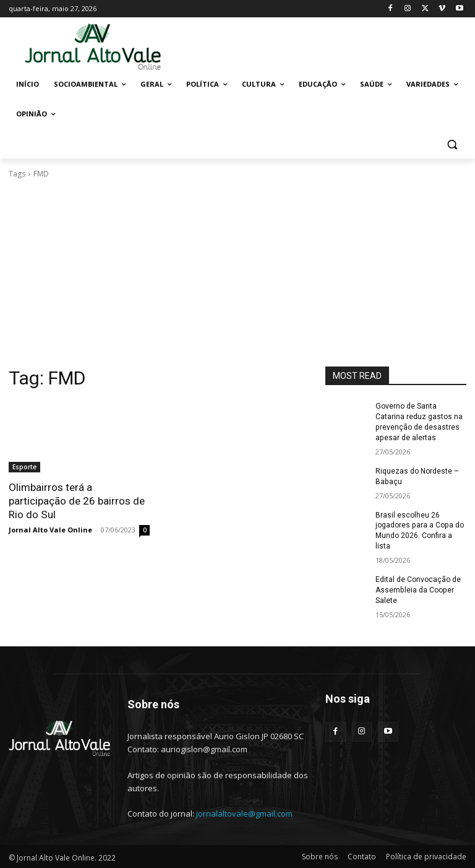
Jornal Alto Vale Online (50, 530)
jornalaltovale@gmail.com (244, 812)
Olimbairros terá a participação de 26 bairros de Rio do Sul (77, 501)
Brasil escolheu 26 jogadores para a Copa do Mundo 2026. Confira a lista (419, 530)
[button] (452, 144)
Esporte (24, 467)
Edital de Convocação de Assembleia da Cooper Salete (418, 589)
